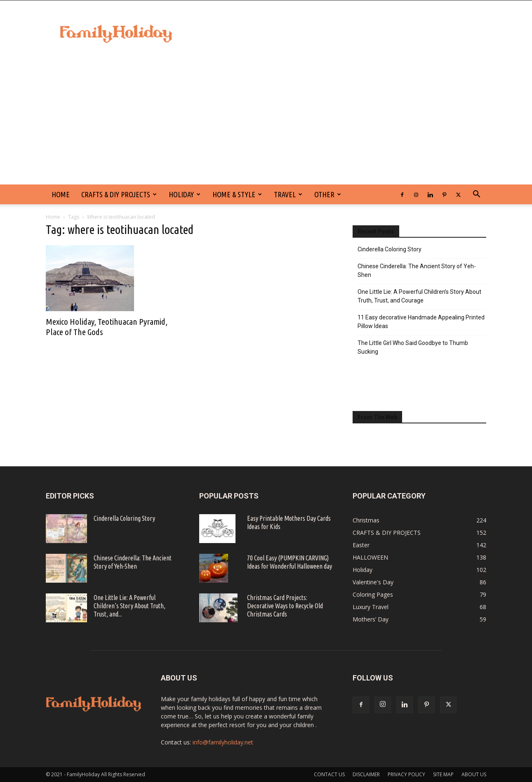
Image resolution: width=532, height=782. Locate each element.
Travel (288, 194)
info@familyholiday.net (223, 742)
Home (53, 217)
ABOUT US (474, 774)
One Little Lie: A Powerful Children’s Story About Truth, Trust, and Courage (419, 296)
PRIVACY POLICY (406, 774)
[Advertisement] (266, 123)
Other (328, 194)
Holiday (185, 194)
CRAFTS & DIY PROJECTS (119, 194)
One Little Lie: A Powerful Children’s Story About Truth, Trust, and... (129, 606)
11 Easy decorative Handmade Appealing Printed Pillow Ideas (421, 322)
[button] (476, 195)
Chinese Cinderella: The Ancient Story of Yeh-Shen (417, 271)
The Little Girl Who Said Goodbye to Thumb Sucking (413, 347)
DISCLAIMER (366, 774)
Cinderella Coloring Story (390, 249)
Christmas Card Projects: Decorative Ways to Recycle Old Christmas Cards (285, 606)
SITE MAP (443, 774)
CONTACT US (329, 774)
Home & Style (237, 194)
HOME (61, 194)
